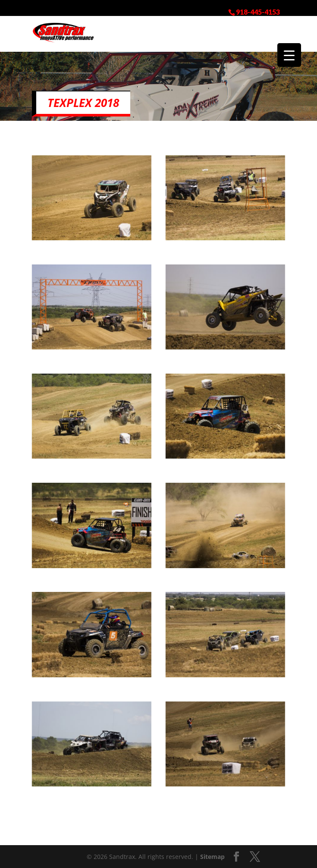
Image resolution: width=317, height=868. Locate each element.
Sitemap (212, 857)
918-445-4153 (258, 12)
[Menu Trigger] (289, 55)
